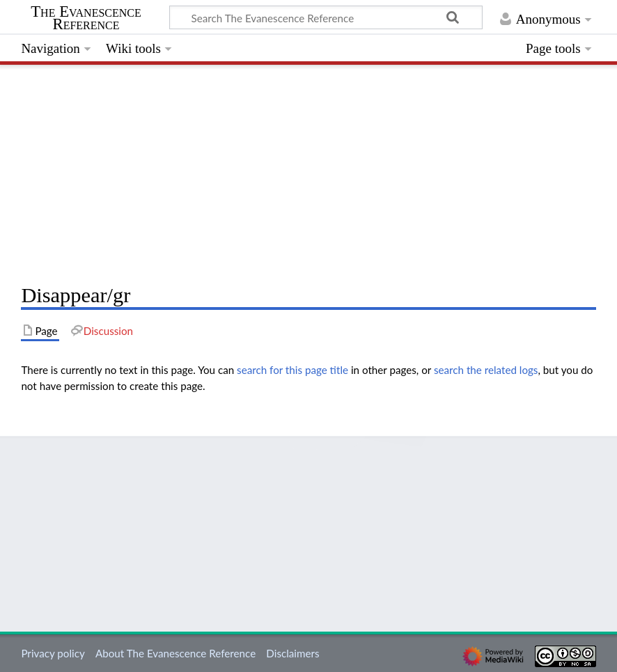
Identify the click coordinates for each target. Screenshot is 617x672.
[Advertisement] (308, 171)
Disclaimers (292, 653)
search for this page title (292, 370)
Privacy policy (53, 653)
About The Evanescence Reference (175, 653)
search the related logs (486, 370)
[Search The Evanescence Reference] (326, 17)
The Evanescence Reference (86, 18)
